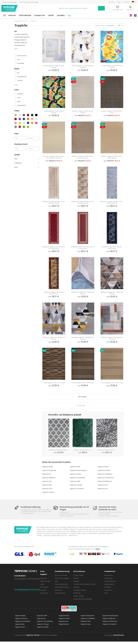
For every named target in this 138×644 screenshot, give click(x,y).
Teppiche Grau (47, 491)
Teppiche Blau (47, 487)
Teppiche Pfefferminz (105, 484)
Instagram (131, 15)
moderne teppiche (21, 34)
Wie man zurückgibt (62, 581)
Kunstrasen (45, 595)
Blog (119, 2)
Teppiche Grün (103, 491)
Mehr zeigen (82, 399)
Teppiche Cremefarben (106, 480)
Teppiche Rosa (103, 487)
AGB (57, 584)
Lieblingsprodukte (110, 10)
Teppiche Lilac (47, 484)
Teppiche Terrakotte (77, 491)
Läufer (51, 15)
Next (120, 436)
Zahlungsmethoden (62, 590)
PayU (98, 551)
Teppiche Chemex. (33, 638)
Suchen (86, 8)
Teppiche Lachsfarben (78, 480)
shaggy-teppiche (21, 40)
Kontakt (126, 2)
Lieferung (59, 593)
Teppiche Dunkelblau (105, 477)
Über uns (112, 2)
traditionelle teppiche (22, 37)
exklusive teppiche (21, 43)
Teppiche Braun (103, 469)
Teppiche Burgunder (49, 473)
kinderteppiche (20, 45)
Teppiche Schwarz (104, 473)
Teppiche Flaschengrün (78, 473)
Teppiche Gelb (75, 484)
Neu (69, 15)
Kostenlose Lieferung (32, 509)
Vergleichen (123, 10)
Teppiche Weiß (75, 469)
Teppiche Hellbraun (49, 480)
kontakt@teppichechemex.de (28, 592)
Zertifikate (77, 595)
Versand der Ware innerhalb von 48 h (107, 511)
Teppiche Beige (48, 469)
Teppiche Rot (47, 477)
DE (136, 2)
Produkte (108, 590)
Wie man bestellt (62, 578)
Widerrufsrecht (61, 595)
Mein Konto (98, 10)
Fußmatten (40, 15)
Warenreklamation (62, 587)
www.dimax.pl (119, 638)
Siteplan (77, 584)
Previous (45, 436)
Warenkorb (133, 10)
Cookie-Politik (79, 578)
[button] (111, 26)
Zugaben (61, 15)
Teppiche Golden (48, 495)
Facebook (135, 15)
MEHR (16, 49)
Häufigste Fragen (80, 593)
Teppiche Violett (76, 477)
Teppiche (12, 15)
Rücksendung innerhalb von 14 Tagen (74, 511)
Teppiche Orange (76, 487)
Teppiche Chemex (10, 8)
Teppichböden (25, 15)
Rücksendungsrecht (29, 2)
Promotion (108, 593)
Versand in (9, 2)
